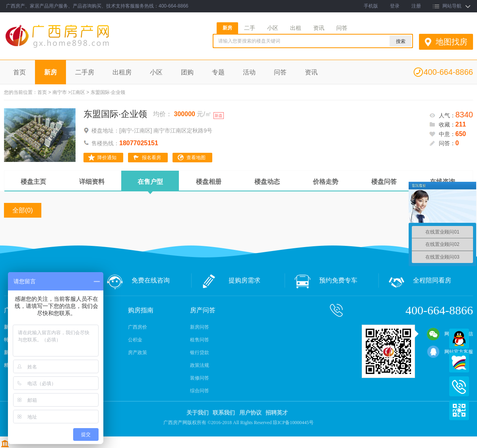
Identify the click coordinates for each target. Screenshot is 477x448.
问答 (342, 28)
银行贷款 (200, 353)
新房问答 (200, 327)
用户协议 (250, 413)
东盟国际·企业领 (115, 114)
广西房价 (138, 327)
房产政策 (138, 353)
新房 (227, 28)
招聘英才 (277, 413)
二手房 (85, 72)
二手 (250, 28)
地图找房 (452, 42)
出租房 (122, 72)
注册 (416, 6)
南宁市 (60, 92)
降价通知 (107, 158)
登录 (395, 6)
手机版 (371, 6)
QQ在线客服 (459, 339)
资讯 (319, 28)
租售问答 (200, 340)
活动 (249, 72)
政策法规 (200, 365)
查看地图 (196, 158)
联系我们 (224, 413)
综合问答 (200, 391)
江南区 (78, 92)
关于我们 (198, 413)
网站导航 (452, 6)
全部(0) (23, 210)
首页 (19, 72)
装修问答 (200, 378)
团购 (187, 72)
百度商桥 (459, 362)
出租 (296, 28)
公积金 (135, 340)
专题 (218, 72)
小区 (273, 28)
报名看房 (151, 158)
